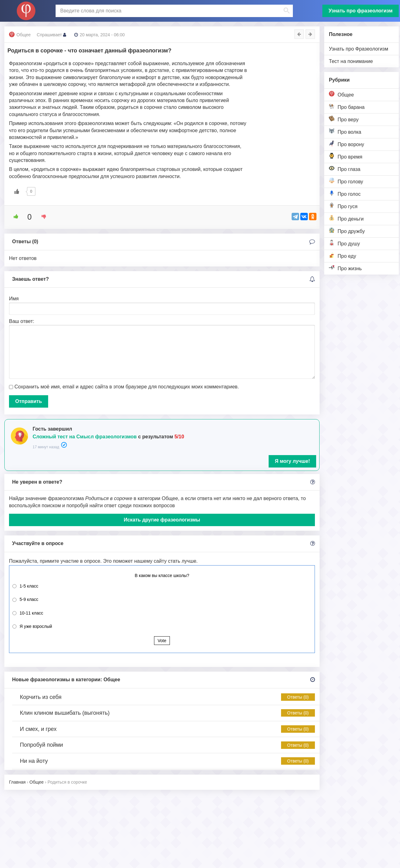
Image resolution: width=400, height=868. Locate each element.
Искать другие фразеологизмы (162, 520)
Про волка (345, 131)
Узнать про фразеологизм (361, 11)
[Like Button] (17, 191)
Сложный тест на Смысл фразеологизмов (85, 437)
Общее (341, 94)
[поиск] (174, 11)
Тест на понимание (351, 61)
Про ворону (347, 144)
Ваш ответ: (22, 321)
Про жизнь (345, 268)
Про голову (346, 181)
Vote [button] (162, 641)
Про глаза (345, 169)
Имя (14, 299)
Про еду (343, 255)
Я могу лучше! (292, 461)
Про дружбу (347, 231)
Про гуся (343, 206)
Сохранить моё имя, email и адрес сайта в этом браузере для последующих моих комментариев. (127, 387)
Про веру (344, 119)
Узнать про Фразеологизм (359, 49)
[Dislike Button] (42, 217)
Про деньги (346, 218)
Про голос (345, 193)
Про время (346, 156)
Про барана (347, 107)
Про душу (344, 243)
